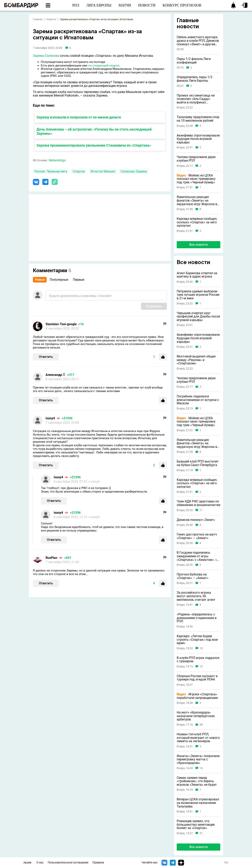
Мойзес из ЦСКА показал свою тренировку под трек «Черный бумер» (196, 179)
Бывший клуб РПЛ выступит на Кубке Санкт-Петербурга (198, 463)
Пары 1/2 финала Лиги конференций (194, 61)
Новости (51, 19)
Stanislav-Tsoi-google (61, 324)
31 (201, 833)
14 (201, 768)
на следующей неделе (104, 65)
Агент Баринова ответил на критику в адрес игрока (197, 275)
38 (201, 725)
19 (201, 648)
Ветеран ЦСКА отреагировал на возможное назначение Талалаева (198, 803)
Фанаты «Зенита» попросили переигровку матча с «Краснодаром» (198, 759)
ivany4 (50, 418)
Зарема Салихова (46, 56)
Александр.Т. (56, 375)
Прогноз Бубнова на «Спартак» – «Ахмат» (193, 576)
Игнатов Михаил (103, 171)
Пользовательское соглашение (68, 863)
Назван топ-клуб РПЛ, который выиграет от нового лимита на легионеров (198, 738)
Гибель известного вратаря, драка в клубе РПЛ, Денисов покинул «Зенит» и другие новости (198, 41)
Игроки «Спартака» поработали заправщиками (197, 696)
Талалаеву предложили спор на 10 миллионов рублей (198, 119)
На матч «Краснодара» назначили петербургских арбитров (196, 716)
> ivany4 (94, 482)
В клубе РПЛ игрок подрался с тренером (198, 660)
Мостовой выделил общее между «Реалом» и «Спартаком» (196, 360)
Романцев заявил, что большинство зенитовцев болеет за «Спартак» (196, 825)
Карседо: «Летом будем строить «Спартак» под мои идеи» (197, 640)
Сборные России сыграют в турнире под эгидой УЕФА (197, 678)
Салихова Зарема (134, 171)
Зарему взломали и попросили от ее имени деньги (79, 117)
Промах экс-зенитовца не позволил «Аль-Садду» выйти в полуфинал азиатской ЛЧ (196, 99)
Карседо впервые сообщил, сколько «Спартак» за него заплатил (197, 222)
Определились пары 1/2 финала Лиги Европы (195, 79)
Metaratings (57, 160)
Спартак (79, 171)
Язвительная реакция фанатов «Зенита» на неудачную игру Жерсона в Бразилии (197, 200)
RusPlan (51, 558)
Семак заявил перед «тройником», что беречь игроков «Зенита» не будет (197, 781)
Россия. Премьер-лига (51, 171)
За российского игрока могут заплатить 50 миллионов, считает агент (196, 596)
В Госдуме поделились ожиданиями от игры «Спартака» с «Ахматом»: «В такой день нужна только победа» (198, 556)
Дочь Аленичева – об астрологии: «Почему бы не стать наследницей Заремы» (94, 131)
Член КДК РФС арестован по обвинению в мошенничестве (199, 503)
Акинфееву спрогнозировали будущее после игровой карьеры (198, 139)
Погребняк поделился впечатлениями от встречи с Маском (198, 400)
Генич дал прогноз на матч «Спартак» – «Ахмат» (197, 536)
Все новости (199, 245)
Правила (98, 863)
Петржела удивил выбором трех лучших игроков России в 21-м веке (198, 295)
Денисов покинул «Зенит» (196, 520)
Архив (27, 863)
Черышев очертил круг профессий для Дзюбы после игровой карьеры (198, 317)
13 (201, 667)
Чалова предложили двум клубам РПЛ (196, 159)
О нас (40, 863)
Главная (38, 19)
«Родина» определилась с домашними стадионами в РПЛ (197, 618)
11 (201, 510)
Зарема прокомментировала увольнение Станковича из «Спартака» (94, 145)
